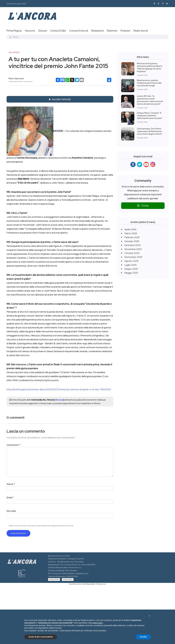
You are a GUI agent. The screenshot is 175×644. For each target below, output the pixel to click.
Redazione (98, 31)
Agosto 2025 (131, 261)
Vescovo (30, 31)
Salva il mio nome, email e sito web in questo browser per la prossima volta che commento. (41, 526)
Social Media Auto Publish (78, 584)
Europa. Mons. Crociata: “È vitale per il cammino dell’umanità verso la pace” (150, 116)
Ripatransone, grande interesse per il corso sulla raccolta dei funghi (149, 83)
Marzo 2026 (131, 233)
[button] (149, 616)
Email (10, 497)
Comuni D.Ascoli (79, 31)
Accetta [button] (143, 637)
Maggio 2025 (131, 273)
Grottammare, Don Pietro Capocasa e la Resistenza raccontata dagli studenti (149, 131)
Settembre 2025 (133, 257)
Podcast (125, 31)
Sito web (11, 511)
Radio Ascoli (141, 31)
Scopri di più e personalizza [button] (41, 637)
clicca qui (59, 400)
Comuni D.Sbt (58, 31)
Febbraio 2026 (132, 237)
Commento (14, 445)
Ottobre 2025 (132, 253)
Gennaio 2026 (132, 241)
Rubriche (112, 31)
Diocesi (43, 31)
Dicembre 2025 (133, 245)
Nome (11, 484)
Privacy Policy (54, 579)
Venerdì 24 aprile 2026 (16, 4)
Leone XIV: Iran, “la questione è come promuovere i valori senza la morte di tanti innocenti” (150, 100)
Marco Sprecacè (16, 78)
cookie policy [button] (97, 623)
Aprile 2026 (130, 229)
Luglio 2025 (130, 265)
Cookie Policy (68, 579)
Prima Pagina (14, 31)
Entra (143, 206)
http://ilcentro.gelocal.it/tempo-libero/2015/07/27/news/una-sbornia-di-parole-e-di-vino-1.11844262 (59, 389)
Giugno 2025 (131, 269)
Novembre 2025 (133, 249)
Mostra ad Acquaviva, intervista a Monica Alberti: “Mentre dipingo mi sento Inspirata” (150, 67)
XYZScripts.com (101, 584)
